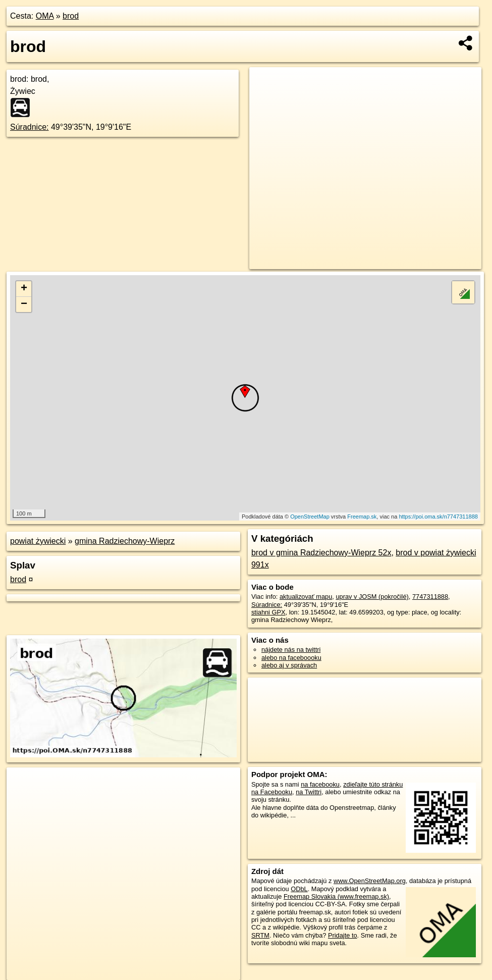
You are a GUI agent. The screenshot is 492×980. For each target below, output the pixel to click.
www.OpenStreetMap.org (370, 881)
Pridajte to (343, 935)
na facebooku (320, 784)
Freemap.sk (362, 517)
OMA (45, 16)
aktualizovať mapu (306, 597)
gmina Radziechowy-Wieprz (125, 541)
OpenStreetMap (310, 517)
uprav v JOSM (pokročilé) (372, 597)
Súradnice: (30, 127)
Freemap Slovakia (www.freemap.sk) (336, 896)
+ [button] (24, 289)
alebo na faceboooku (291, 658)
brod (71, 16)
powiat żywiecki (38, 541)
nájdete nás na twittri (291, 650)
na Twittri (309, 792)
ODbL (299, 889)
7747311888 (430, 597)
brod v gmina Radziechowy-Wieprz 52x (321, 553)
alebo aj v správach (289, 665)
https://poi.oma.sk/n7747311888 (438, 517)
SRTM (260, 935)
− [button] (24, 304)
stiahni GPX (268, 612)
